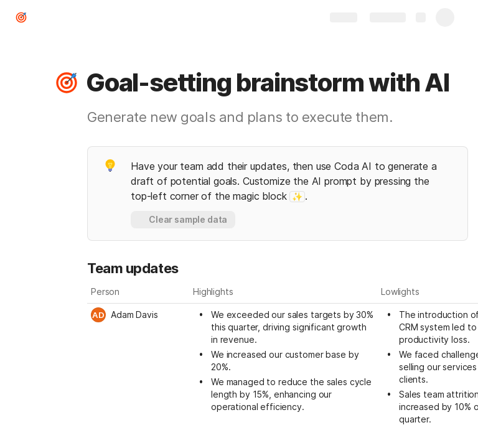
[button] (67, 83)
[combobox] (138, 315)
